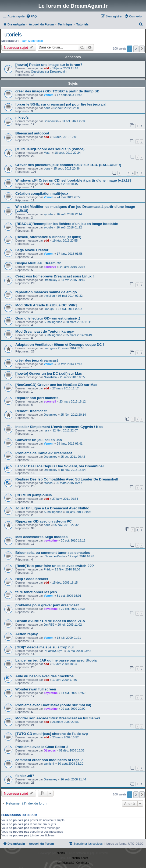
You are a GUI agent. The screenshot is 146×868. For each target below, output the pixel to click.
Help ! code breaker (32, 579)
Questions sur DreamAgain (49, 72)
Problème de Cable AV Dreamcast (44, 453)
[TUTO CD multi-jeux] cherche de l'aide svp (52, 734)
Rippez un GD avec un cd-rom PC (44, 521)
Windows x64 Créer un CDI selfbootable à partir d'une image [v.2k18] (73, 180)
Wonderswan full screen (36, 689)
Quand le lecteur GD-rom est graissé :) (48, 318)
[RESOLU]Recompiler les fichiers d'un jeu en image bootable (67, 224)
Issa (47, 430)
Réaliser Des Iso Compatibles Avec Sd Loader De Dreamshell (67, 479)
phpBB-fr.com (80, 858)
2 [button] (136, 49)
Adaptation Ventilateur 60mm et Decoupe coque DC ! (60, 345)
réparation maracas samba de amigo (46, 292)
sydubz (49, 214)
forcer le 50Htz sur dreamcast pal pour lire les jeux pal (61, 104)
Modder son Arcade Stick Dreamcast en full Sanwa (58, 718)
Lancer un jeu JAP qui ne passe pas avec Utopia (56, 660)
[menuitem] (31, 16)
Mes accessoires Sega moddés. (42, 537)
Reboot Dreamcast (31, 411)
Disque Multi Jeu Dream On (38, 263)
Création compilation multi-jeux (42, 193)
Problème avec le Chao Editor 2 (42, 747)
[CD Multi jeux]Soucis (34, 495)
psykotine (51, 540)
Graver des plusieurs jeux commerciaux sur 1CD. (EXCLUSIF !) (68, 165)
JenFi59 (49, 625)
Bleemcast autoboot (32, 133)
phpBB (61, 853)
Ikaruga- (49, 309)
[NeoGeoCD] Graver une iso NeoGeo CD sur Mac (56, 385)
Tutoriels (12, 35)
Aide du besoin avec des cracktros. (45, 676)
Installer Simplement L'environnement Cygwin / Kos (59, 427)
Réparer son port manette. (37, 398)
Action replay (27, 634)
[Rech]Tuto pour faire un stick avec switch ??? (55, 566)
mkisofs (22, 117)
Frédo (48, 569)
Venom (49, 95)
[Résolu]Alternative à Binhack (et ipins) (48, 237)
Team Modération (32, 41)
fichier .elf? (25, 776)
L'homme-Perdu (54, 556)
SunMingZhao (53, 322)
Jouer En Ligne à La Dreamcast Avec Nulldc (52, 508)
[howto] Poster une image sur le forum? (49, 65)
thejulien (49, 296)
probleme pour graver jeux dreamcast (47, 605)
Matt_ (48, 153)
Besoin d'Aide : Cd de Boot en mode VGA (50, 621)
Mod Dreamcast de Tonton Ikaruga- (45, 331)
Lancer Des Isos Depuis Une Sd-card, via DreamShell (60, 466)
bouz (47, 108)
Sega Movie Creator (32, 250)
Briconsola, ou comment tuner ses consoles (53, 553)
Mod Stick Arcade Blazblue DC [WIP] (46, 305)
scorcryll (50, 267)
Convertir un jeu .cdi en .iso (39, 440)
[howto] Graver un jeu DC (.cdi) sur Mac (49, 373)
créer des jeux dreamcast (37, 360)
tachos (48, 483)
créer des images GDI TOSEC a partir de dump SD (57, 91)
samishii (49, 764)
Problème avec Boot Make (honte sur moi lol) (53, 705)
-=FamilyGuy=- (54, 651)
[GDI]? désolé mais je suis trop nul (44, 647)
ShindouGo (51, 121)
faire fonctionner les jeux (36, 592)
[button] (142, 49)
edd (47, 68)
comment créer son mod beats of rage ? (49, 760)
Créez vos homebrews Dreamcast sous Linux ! (55, 276)
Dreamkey (51, 280)
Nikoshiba (50, 377)
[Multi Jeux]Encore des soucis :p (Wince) (50, 149)
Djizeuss (50, 750)
